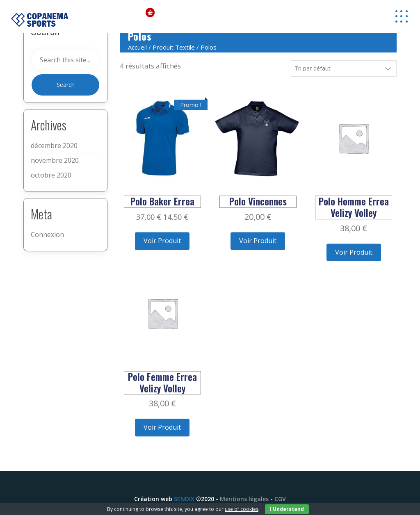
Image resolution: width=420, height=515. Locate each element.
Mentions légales (244, 499)
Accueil (137, 47)
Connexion (47, 235)
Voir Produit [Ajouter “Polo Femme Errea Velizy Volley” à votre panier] (162, 427)
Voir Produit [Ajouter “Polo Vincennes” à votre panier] (258, 241)
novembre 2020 (55, 160)
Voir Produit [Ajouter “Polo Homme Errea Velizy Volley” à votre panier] (354, 252)
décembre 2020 (54, 146)
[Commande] (344, 68)
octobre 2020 (51, 175)
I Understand (287, 509)
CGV (280, 499)
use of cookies (242, 509)
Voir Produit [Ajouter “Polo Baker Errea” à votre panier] (162, 241)
